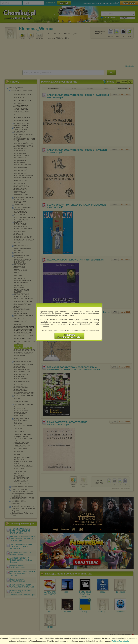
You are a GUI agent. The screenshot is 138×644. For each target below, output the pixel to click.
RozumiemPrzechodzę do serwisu (69, 336)
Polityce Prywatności (121, 641)
